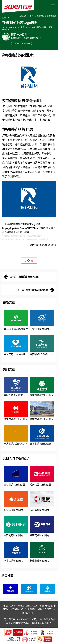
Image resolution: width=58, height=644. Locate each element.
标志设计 (25, 100)
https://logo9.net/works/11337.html (21, 228)
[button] (53, 589)
